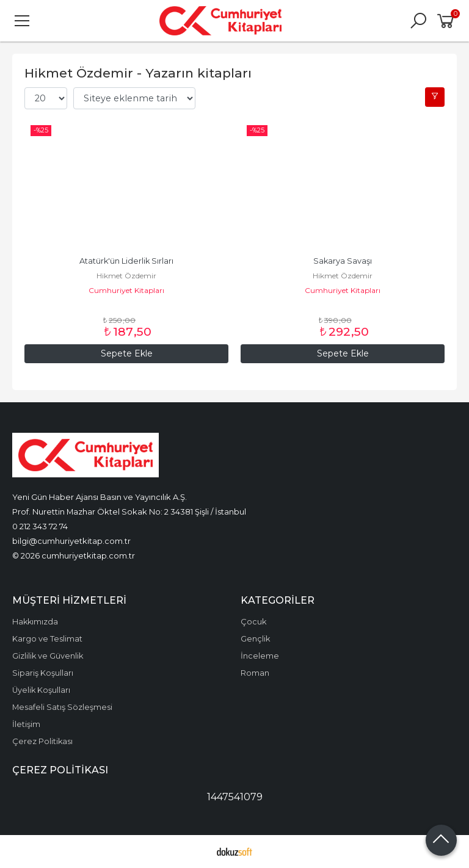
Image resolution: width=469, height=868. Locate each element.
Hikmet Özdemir (126, 276)
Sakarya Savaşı (343, 261)
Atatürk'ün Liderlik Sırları (126, 261)
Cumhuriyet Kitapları (126, 290)
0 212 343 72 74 (40, 526)
